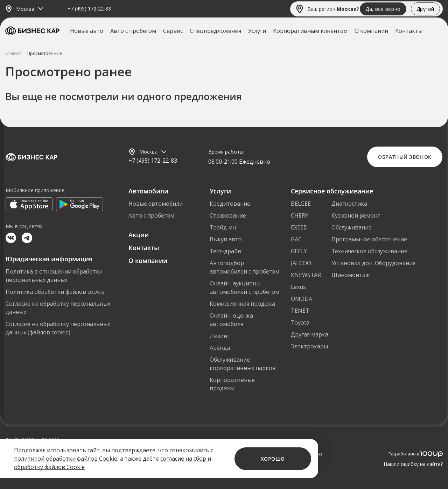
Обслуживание (352, 227)
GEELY (299, 251)
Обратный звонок (405, 157)
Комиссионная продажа (242, 304)
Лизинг (220, 336)
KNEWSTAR (306, 275)
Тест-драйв (225, 251)
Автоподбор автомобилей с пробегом (244, 267)
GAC (296, 239)
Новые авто (87, 31)
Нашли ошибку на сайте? (413, 464)
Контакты (409, 31)
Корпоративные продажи (232, 384)
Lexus (298, 287)
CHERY (300, 215)
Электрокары (309, 346)
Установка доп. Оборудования (373, 263)
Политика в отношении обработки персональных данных (54, 276)
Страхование (228, 215)
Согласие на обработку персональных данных (58, 308)
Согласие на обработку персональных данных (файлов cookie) (58, 328)
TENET (300, 311)
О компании (371, 31)
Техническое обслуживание (369, 251)
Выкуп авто (226, 239)
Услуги (257, 31)
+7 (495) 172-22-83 (89, 9)
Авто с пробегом (133, 31)
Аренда (220, 348)
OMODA (302, 299)
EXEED (299, 227)
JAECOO (301, 263)
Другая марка (310, 334)
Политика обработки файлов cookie (55, 292)
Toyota (300, 323)
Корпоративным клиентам (310, 31)
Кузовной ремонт (356, 215)
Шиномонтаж (351, 275)
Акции (139, 235)
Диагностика (349, 204)
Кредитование (230, 204)
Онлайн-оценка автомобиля (231, 320)
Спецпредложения (215, 31)
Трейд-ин (223, 227)
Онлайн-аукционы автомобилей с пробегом (244, 288)
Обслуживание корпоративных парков (243, 364)
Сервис (173, 31)
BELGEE (301, 204)
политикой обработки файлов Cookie (66, 459)
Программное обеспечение (369, 239)
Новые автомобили (156, 204)
